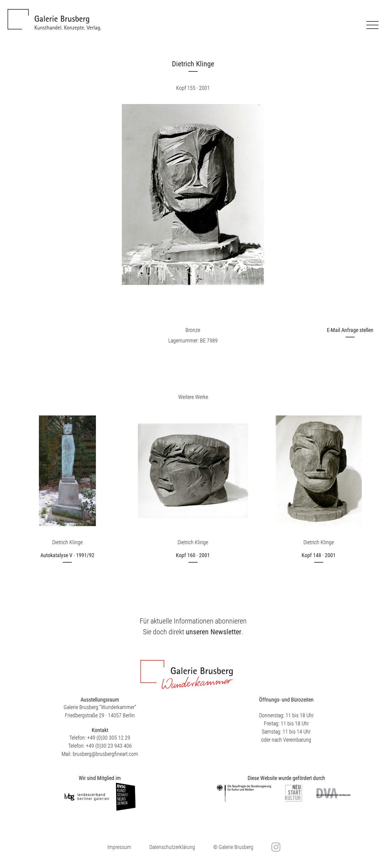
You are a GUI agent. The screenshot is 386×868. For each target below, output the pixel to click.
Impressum (119, 847)
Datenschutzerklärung (172, 847)
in (275, 847)
